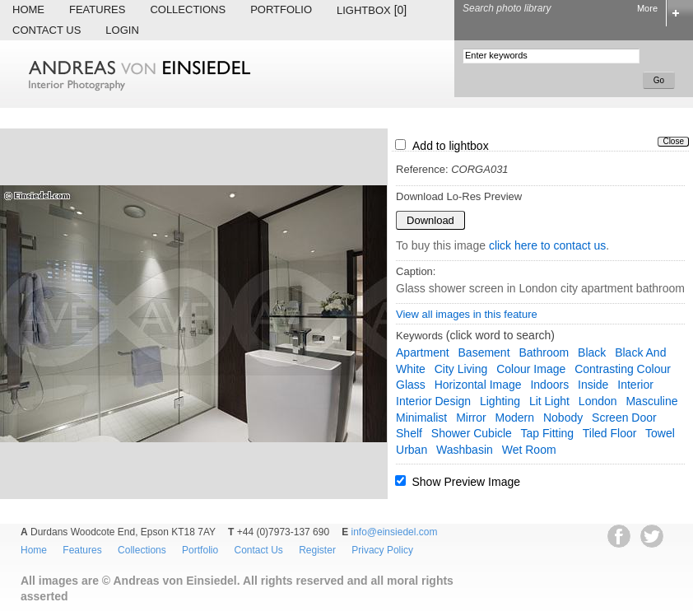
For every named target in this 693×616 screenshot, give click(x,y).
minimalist (421, 418)
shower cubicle (472, 433)
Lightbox (372, 10)
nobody (563, 418)
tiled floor (610, 433)
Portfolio (281, 9)
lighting (500, 401)
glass (411, 385)
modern (515, 418)
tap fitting (548, 433)
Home (28, 9)
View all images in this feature (467, 314)
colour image (531, 369)
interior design (433, 401)
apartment (423, 352)
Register (317, 550)
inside (593, 385)
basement (484, 352)
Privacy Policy (382, 550)
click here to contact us (547, 245)
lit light (549, 401)
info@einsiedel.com (395, 532)
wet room (529, 450)
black (592, 352)
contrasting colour (623, 369)
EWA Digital (30, 616)
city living (461, 369)
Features (97, 9)
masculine (651, 401)
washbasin (465, 450)
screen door (624, 418)
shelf (409, 433)
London (598, 401)
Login (122, 30)
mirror (471, 418)
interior (635, 385)
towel (660, 433)
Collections (188, 9)
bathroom (544, 352)
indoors (549, 385)
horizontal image (478, 385)
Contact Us (47, 30)
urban (412, 450)
